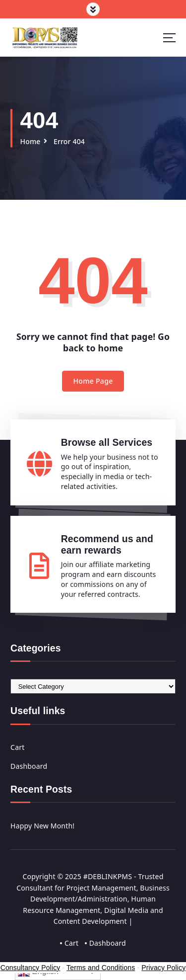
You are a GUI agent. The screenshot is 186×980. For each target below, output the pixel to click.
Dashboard (29, 766)
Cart (17, 747)
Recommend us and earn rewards (107, 544)
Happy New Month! (42, 826)
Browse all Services (107, 442)
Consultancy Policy (31, 968)
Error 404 (69, 141)
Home (30, 141)
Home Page (93, 381)
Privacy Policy (163, 968)
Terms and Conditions (101, 968)
